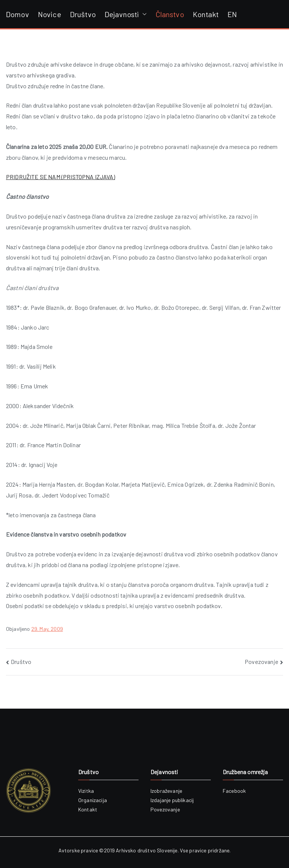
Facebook (234, 791)
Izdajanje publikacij (172, 800)
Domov (18, 14)
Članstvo (170, 14)
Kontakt (206, 14)
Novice (50, 14)
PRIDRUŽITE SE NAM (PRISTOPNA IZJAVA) (61, 177)
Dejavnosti (126, 14)
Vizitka (86, 791)
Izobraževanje (166, 791)
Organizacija (93, 800)
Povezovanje (261, 662)
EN (232, 14)
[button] (143, 14)
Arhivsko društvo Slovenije (147, 850)
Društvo (83, 14)
